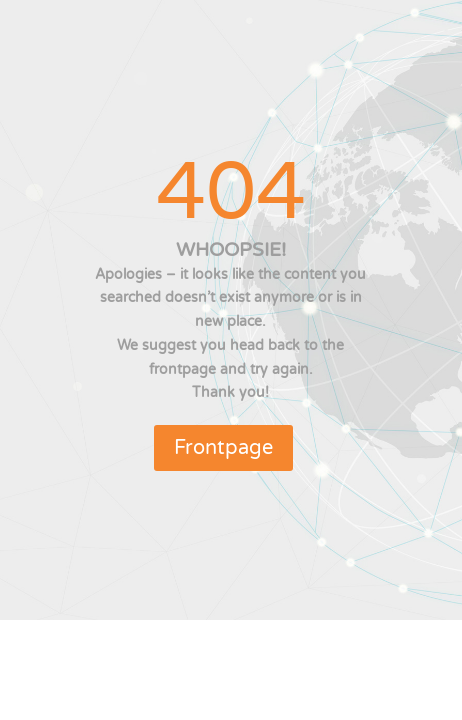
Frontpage (223, 448)
